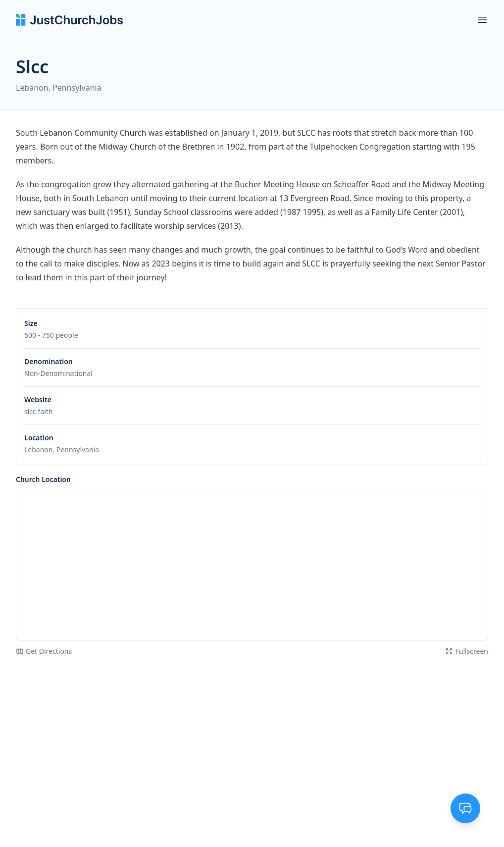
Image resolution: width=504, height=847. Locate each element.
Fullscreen (467, 651)
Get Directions (44, 651)
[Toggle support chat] (465, 808)
